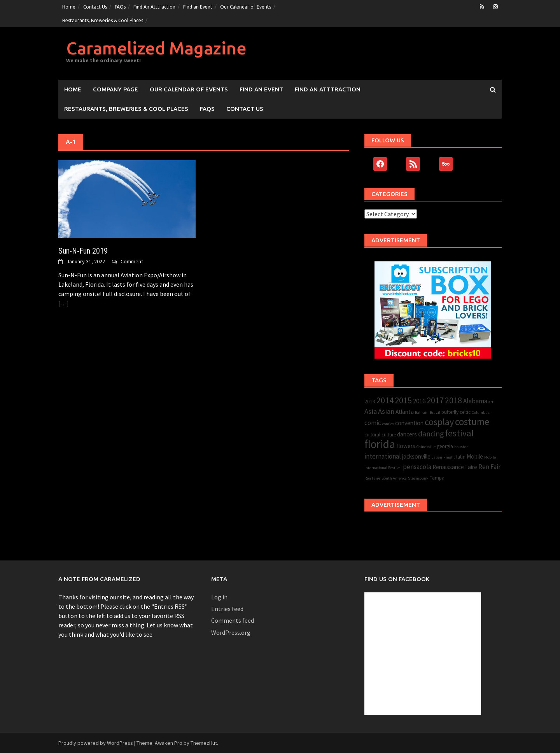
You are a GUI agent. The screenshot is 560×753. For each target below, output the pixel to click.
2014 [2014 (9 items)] (385, 400)
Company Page (115, 89)
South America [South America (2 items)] (394, 478)
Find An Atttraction (154, 7)
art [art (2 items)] (491, 402)
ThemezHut (204, 743)
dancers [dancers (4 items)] (407, 434)
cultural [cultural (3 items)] (372, 435)
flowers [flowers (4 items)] (406, 446)
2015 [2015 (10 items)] (403, 400)
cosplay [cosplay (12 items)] (439, 422)
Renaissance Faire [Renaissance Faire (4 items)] (455, 467)
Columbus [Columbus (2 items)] (481, 412)
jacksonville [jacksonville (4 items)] (416, 456)
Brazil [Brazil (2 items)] (435, 412)
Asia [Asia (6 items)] (371, 411)
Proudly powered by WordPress (96, 743)
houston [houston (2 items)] (461, 447)
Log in (219, 597)
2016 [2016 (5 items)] (419, 401)
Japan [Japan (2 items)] (437, 457)
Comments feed (233, 620)
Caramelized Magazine (156, 48)
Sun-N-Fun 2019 (83, 251)
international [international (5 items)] (383, 456)
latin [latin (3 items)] (461, 457)
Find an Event (198, 7)
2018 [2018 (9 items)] (453, 400)
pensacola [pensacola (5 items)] (417, 467)
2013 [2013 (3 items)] (370, 402)
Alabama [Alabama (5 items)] (475, 401)
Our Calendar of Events (246, 7)
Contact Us (95, 7)
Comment (132, 261)
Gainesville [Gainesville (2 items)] (426, 447)
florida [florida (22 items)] (380, 444)
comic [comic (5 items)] (373, 423)
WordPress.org (231, 632)
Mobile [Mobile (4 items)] (475, 456)
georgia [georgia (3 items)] (445, 446)
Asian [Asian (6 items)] (386, 411)
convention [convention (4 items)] (409, 423)
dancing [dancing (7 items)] (431, 434)
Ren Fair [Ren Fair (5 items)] (489, 467)
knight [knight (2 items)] (449, 457)
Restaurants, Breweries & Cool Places (103, 20)
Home (69, 7)
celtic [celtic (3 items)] (465, 412)
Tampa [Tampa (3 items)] (437, 478)
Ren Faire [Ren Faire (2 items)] (372, 478)
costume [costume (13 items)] (472, 422)
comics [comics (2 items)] (388, 424)
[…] (64, 303)
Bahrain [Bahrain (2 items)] (422, 412)
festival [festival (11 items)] (459, 433)
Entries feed (227, 609)
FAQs (120, 7)
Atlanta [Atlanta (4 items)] (405, 412)
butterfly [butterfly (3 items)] (450, 412)
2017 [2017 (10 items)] (435, 400)
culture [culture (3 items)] (389, 435)
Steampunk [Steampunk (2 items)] (418, 478)
